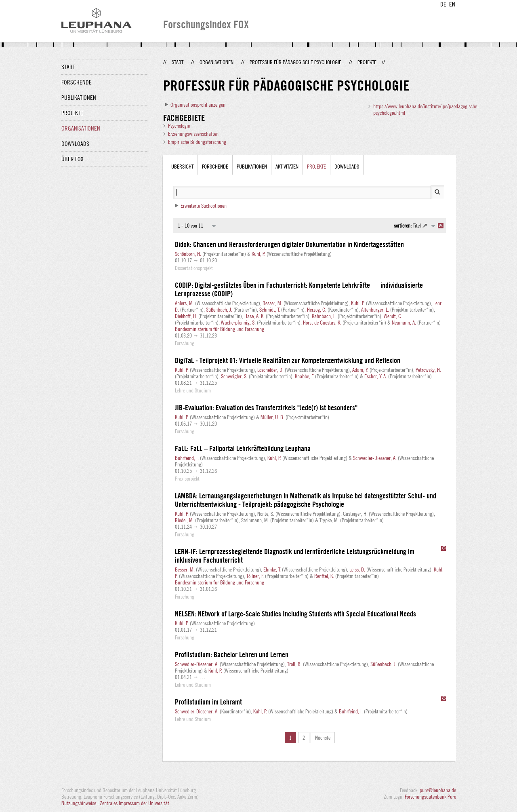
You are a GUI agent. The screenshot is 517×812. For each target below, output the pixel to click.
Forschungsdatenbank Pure (430, 797)
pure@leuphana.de (438, 790)
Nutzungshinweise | (81, 803)
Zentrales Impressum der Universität (135, 803)
